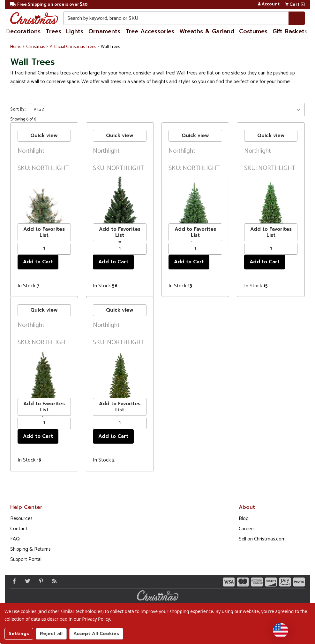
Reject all (51, 634)
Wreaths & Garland (207, 31)
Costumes (253, 31)
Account (269, 4)
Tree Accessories (150, 31)
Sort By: (18, 109)
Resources (21, 519)
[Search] (297, 18)
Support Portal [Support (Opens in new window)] (26, 559)
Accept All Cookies (96, 634)
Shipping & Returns (30, 549)
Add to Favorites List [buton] (44, 232)
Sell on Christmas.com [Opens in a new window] (262, 539)
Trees (53, 31)
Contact (19, 529)
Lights (75, 31)
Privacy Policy (96, 619)
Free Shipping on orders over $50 (49, 5)
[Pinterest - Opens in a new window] (40, 581)
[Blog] (53, 581)
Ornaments (104, 31)
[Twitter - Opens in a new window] (26, 581)
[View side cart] (303, 4)
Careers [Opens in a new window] (247, 529)
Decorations (23, 31)
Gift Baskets (290, 31)
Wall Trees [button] (110, 47)
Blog (244, 519)
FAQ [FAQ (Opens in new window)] (15, 539)
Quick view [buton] (44, 136)
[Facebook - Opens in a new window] (13, 581)
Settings (19, 634)
